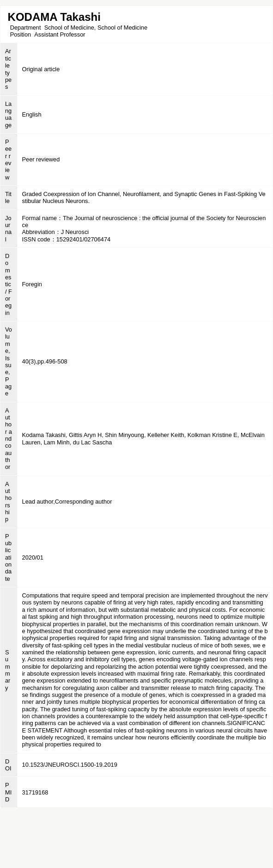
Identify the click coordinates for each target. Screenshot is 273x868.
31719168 (35, 792)
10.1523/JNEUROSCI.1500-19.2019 (70, 765)
